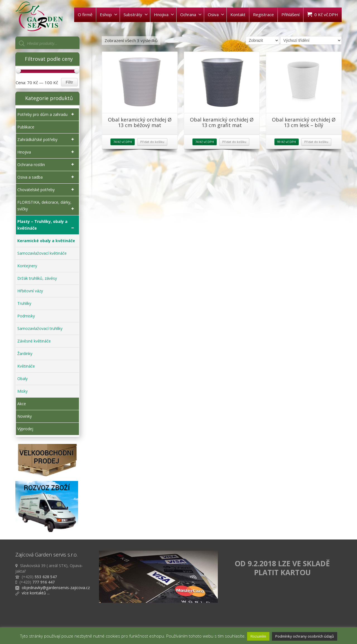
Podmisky (26, 316)
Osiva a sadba (47, 177)
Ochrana (191, 14)
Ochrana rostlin (47, 165)
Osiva (216, 14)
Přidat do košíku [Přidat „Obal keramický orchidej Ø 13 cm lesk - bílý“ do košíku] (316, 142)
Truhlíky (24, 303)
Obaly (22, 379)
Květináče (26, 366)
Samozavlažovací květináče (42, 253)
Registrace (263, 14)
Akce (22, 404)
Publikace (26, 127)
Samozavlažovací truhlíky (40, 328)
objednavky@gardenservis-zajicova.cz (56, 588)
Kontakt (238, 14)
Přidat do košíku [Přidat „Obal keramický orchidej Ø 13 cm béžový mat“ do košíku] (152, 142)
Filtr (69, 82)
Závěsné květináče (34, 341)
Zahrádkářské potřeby (47, 140)
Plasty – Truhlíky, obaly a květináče (47, 225)
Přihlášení (290, 14)
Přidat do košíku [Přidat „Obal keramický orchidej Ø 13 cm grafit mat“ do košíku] (234, 142)
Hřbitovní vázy (30, 291)
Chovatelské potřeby (47, 190)
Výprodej (25, 429)
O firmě (85, 14)
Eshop (109, 14)
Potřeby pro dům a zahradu (47, 115)
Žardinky (25, 353)
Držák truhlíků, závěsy (37, 278)
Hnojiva (164, 14)
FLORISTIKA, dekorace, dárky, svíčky (47, 206)
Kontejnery (27, 266)
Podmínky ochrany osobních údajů (305, 636)
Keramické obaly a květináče (46, 241)
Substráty (136, 14)
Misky (22, 391)
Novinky (25, 416)
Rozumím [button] (258, 636)
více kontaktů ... (36, 593)
